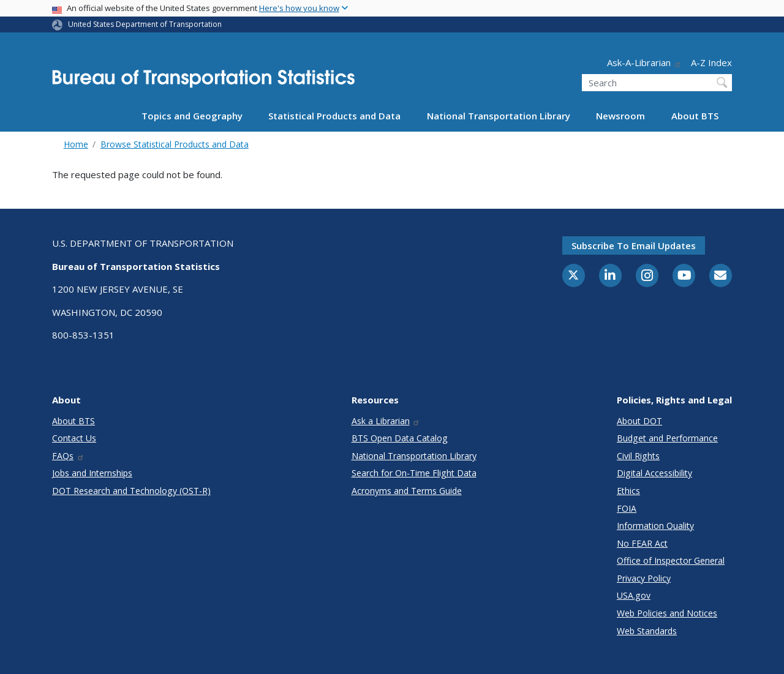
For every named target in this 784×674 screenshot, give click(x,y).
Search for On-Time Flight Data (414, 473)
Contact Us (74, 438)
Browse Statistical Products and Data (175, 144)
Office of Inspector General (671, 560)
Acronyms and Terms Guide (407, 491)
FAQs (68, 456)
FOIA (627, 508)
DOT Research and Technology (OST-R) (131, 491)
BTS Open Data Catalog (400, 438)
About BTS (695, 116)
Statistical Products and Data (334, 116)
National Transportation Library (499, 116)
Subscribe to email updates (634, 245)
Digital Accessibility (654, 473)
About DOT (639, 421)
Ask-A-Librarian (644, 62)
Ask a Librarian (386, 421)
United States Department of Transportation (145, 24)
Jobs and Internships (92, 473)
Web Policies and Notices (667, 613)
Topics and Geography (192, 116)
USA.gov (634, 595)
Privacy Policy (644, 578)
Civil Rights (638, 456)
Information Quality (655, 526)
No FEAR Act (642, 543)
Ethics (628, 491)
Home (76, 144)
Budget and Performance (667, 438)
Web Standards (647, 631)
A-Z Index (711, 62)
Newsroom (620, 116)
